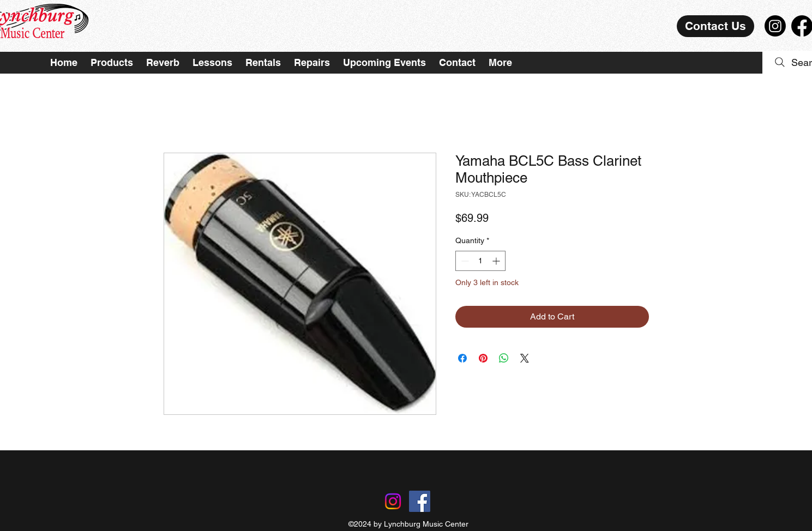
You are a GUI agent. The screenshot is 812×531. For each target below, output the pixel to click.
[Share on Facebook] (462, 358)
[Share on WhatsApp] (504, 358)
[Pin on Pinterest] (483, 358)
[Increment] (497, 261)
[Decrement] (464, 261)
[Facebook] (420, 501)
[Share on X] (525, 358)
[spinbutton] (480, 261)
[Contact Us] (715, 26)
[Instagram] (775, 26)
